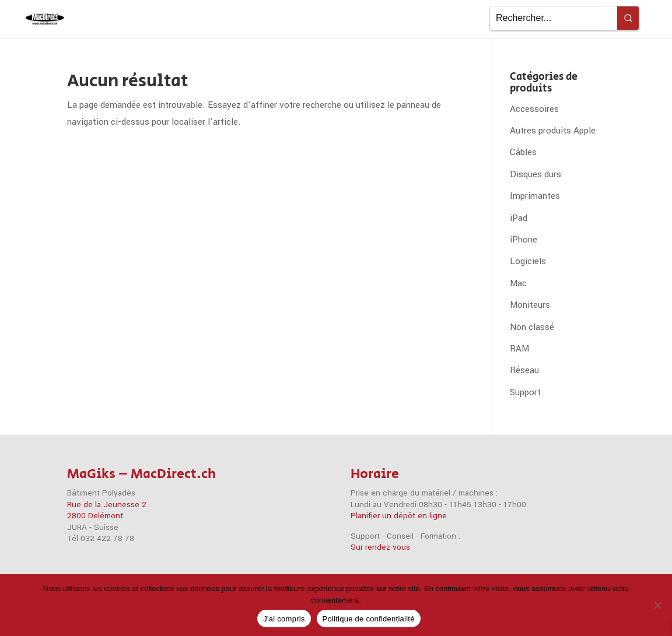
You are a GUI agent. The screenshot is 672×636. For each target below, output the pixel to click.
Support (525, 392)
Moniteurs (530, 305)
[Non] (657, 605)
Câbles (523, 152)
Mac (518, 283)
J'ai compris (284, 619)
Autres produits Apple (553, 131)
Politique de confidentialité (369, 619)
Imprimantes (535, 196)
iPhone (524, 240)
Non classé (532, 327)
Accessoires (534, 109)
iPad (519, 218)
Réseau (524, 370)
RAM (519, 349)
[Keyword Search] (554, 18)
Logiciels (528, 261)
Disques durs (535, 174)
